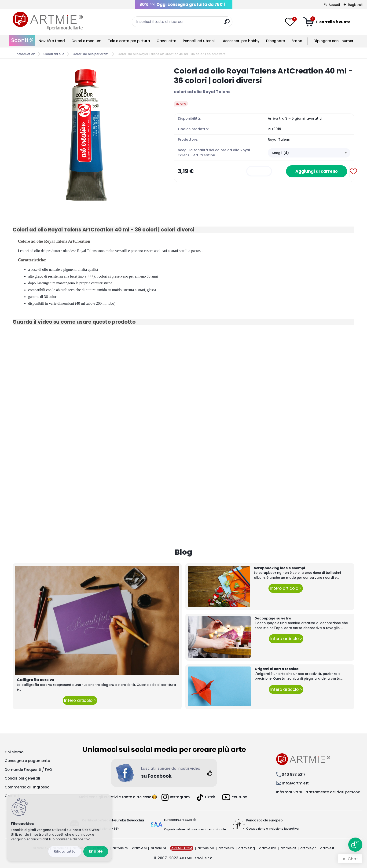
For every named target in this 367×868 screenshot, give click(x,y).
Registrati (356, 5)
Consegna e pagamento (27, 761)
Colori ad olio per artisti (91, 54)
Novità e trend (52, 41)
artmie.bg (247, 848)
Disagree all (65, 852)
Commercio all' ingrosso (27, 787)
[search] (227, 24)
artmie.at (288, 848)
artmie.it (327, 848)
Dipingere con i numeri (334, 41)
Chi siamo (14, 752)
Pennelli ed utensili (200, 41)
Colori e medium (86, 41)
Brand (297, 41)
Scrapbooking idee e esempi (279, 568)
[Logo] (48, 21)
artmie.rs (120, 848)
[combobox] (309, 153)
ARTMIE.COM (182, 848)
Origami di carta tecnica (277, 669)
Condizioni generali (22, 778)
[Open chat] (355, 845)
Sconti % (22, 40)
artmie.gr (308, 848)
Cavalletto (166, 41)
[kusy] (259, 171)
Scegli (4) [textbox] (280, 153)
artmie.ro (226, 848)
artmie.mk (268, 848)
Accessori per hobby (241, 41)
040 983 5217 (294, 775)
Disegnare (275, 41)
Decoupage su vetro (273, 618)
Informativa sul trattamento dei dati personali (319, 792)
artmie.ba (206, 848)
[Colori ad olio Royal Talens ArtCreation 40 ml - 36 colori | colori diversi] (86, 134)
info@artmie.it (295, 783)
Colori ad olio (54, 54)
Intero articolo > (80, 700)
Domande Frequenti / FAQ (28, 770)
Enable (96, 851)
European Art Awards (180, 820)
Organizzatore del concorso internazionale (195, 829)
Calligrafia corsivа (35, 680)
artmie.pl (158, 848)
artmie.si (139, 848)
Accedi (334, 5)
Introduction (25, 54)
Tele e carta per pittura (129, 41)
